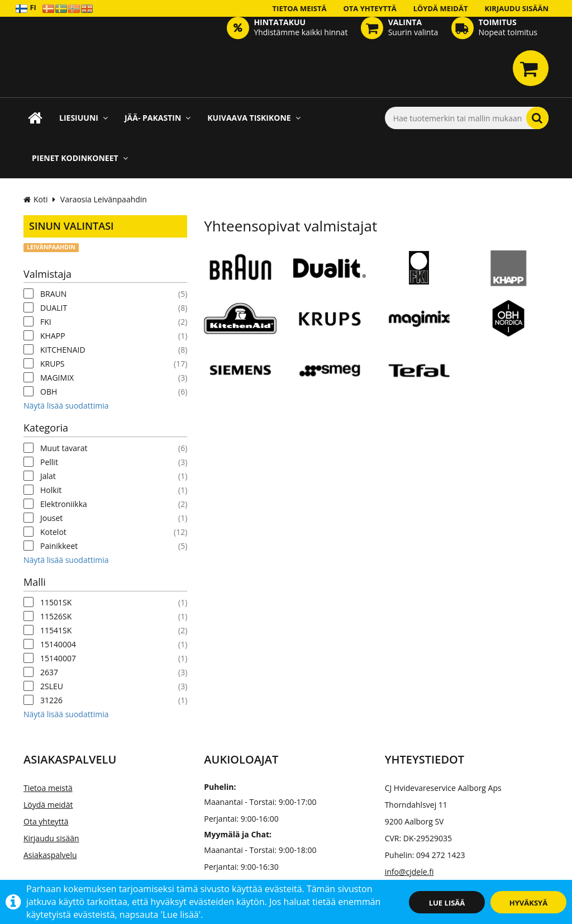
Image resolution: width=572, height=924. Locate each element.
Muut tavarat (64, 448)
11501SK (56, 602)
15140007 (58, 658)
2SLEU (52, 686)
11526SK (56, 616)
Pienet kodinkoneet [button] (80, 158)
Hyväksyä (528, 903)
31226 (51, 700)
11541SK (56, 630)
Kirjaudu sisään (516, 8)
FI (26, 8)
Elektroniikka (64, 504)
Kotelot (53, 532)
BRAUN (53, 294)
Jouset (51, 518)
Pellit (49, 462)
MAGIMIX (57, 378)
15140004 (58, 644)
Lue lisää (447, 903)
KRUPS (53, 364)
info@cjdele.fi (409, 872)
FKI (46, 322)
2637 (49, 672)
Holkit (51, 490)
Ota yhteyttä (370, 8)
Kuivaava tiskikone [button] (254, 118)
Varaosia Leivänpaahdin (104, 199)
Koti (36, 199)
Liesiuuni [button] (84, 118)
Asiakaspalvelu (50, 855)
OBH (49, 392)
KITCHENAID (63, 350)
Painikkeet (59, 546)
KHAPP (53, 336)
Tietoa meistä (300, 8)
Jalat (48, 476)
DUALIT (54, 308)
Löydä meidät (441, 8)
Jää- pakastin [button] (158, 118)
